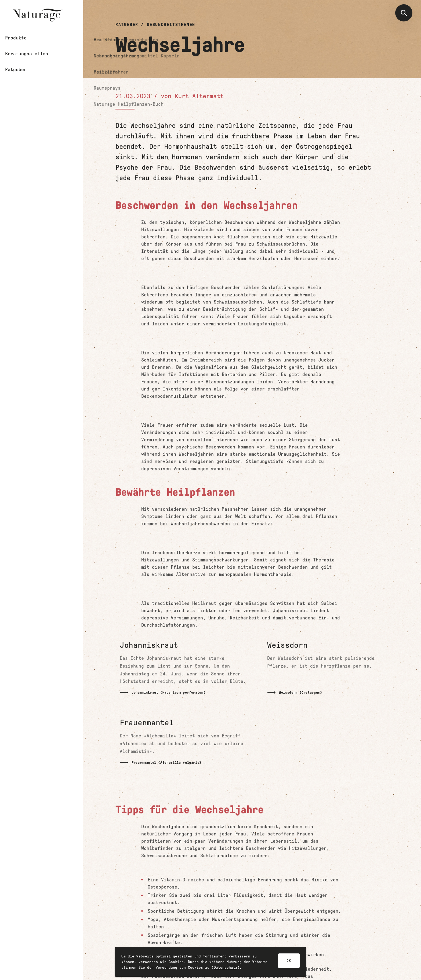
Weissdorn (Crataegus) (301, 693)
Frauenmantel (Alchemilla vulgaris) (166, 763)
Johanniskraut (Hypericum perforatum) (168, 693)
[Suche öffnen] (404, 13)
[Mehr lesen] (185, 670)
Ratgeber (25, 72)
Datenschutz (226, 969)
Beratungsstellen (37, 55)
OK (289, 962)
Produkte (25, 38)
